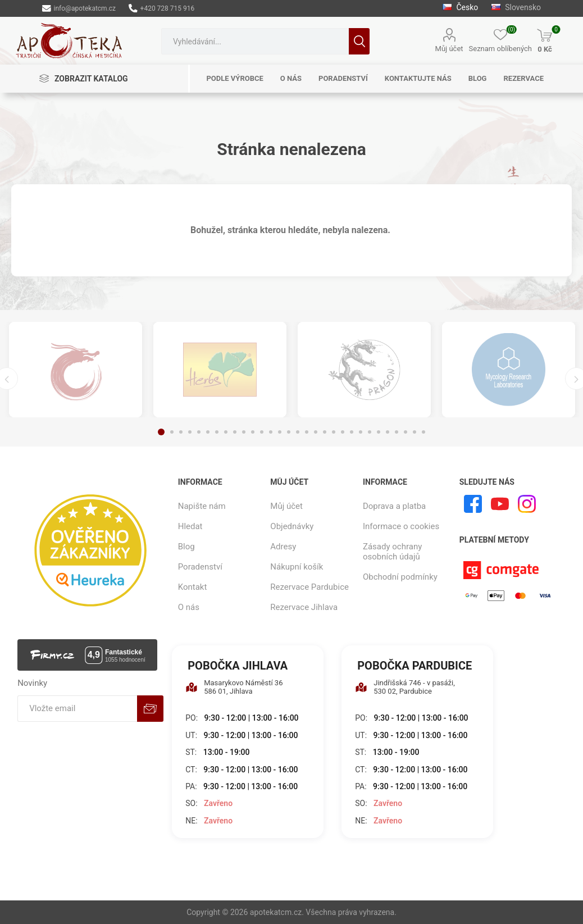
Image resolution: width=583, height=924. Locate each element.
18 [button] (316, 432)
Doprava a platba (394, 506)
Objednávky (292, 526)
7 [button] (217, 432)
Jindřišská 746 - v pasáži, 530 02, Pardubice (405, 687)
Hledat (359, 41)
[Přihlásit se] (77, 709)
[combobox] (255, 41)
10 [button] (244, 432)
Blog (186, 547)
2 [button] (172, 432)
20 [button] (334, 432)
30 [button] (423, 432)
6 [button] (208, 432)
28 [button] (406, 432)
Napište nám (202, 506)
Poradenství (200, 567)
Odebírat (150, 709)
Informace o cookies (401, 526)
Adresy (283, 547)
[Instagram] (527, 504)
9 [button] (235, 432)
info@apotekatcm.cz (79, 8)
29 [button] (415, 432)
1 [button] (161, 432)
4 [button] (190, 432)
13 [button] (271, 432)
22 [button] (352, 432)
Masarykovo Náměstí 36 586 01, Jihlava (234, 687)
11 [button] (253, 432)
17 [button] (307, 432)
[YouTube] (500, 504)
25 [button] (379, 432)
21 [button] (343, 432)
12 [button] (262, 432)
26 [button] (388, 432)
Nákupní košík (297, 567)
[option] (76, 370)
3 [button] (181, 432)
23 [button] (361, 432)
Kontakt (193, 587)
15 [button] (289, 432)
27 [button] (397, 432)
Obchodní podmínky (400, 577)
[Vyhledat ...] (255, 41)
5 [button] (199, 432)
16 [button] (298, 432)
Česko (461, 7)
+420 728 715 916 (161, 8)
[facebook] (473, 504)
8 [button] (226, 432)
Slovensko (516, 7)
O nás (189, 607)
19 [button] (325, 432)
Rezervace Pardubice (309, 587)
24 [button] (370, 432)
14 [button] (280, 432)
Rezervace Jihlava (304, 607)
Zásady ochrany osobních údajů (392, 552)
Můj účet (449, 49)
